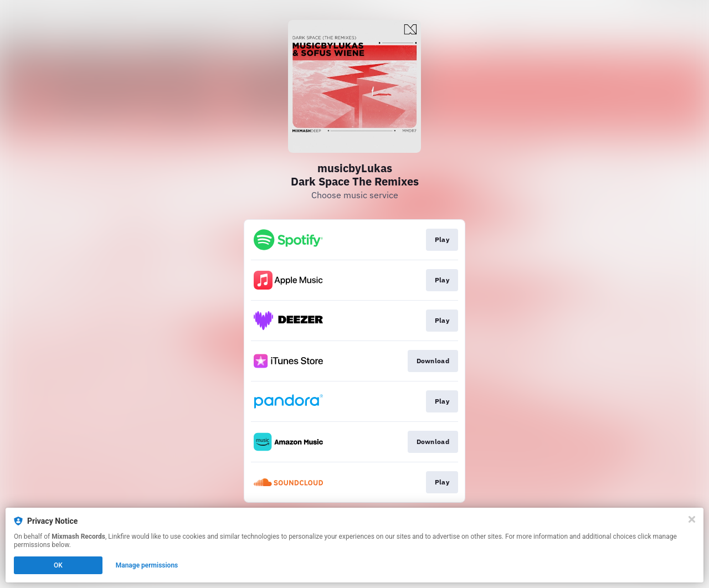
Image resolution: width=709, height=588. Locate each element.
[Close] (692, 519)
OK (58, 565)
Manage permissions (147, 565)
